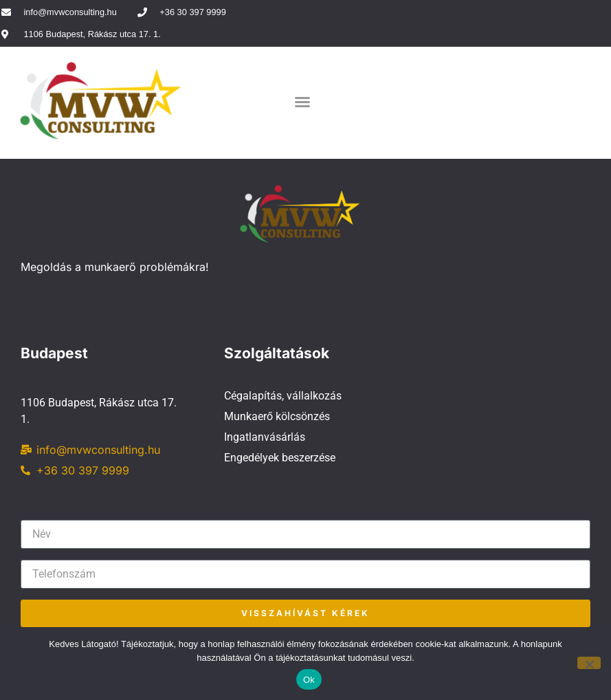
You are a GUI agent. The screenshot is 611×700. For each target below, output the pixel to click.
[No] (589, 663)
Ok (309, 680)
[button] (302, 102)
